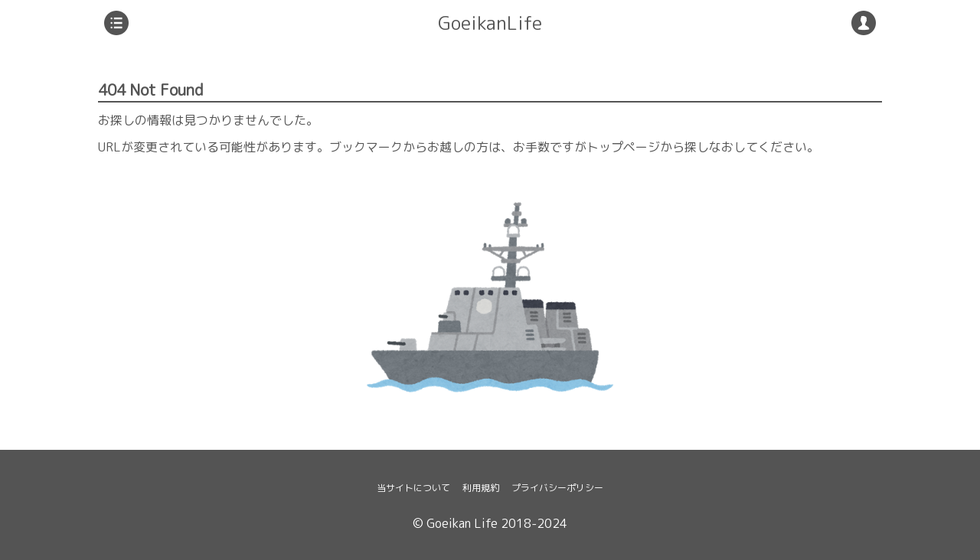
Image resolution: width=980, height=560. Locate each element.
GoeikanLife (490, 23)
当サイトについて (413, 488)
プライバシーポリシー (557, 488)
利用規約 (481, 488)
